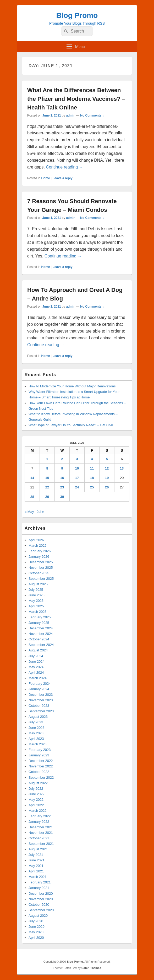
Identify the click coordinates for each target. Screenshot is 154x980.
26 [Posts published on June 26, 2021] (107, 487)
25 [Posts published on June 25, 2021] (92, 487)
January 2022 (39, 822)
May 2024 (36, 667)
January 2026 (39, 557)
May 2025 (36, 601)
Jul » (40, 512)
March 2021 (38, 877)
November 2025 (41, 568)
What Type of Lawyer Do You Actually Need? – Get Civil (71, 425)
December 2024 (41, 628)
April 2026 (36, 540)
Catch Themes (91, 968)
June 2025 (37, 595)
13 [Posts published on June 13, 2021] (122, 468)
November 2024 (41, 634)
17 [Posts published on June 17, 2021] (77, 478)
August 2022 (38, 783)
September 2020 (41, 910)
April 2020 (36, 938)
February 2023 (40, 750)
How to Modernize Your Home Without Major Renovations (72, 386)
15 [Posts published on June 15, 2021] (47, 478)
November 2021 (41, 833)
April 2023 (36, 739)
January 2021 (39, 888)
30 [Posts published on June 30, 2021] (62, 497)
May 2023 (36, 733)
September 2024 (41, 645)
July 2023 (36, 722)
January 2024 (39, 689)
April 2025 (36, 606)
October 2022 (39, 772)
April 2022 (36, 805)
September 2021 (41, 844)
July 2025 (36, 590)
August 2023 (38, 717)
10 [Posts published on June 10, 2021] (77, 468)
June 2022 (37, 794)
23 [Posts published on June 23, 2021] (62, 487)
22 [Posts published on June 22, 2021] (47, 487)
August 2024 (38, 650)
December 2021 (41, 827)
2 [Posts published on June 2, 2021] (62, 459)
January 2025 (39, 623)
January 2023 (39, 755)
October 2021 (39, 838)
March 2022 (38, 811)
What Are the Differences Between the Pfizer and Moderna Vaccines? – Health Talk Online (76, 99)
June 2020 (37, 927)
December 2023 (41, 695)
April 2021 (36, 871)
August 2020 (38, 916)
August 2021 (38, 849)
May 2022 (36, 800)
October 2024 (39, 639)
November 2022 (41, 766)
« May (29, 512)
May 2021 (36, 866)
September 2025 (41, 579)
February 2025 (40, 617)
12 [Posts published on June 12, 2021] (107, 468)
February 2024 (40, 684)
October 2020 (39, 905)
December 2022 (41, 761)
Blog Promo (77, 15)
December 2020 (41, 894)
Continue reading (64, 167)
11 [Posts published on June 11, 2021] (92, 468)
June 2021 (37, 860)
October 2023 (39, 706)
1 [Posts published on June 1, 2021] (47, 459)
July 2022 (36, 789)
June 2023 (37, 728)
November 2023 (41, 700)
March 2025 (38, 612)
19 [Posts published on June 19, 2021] (107, 478)
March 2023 (38, 744)
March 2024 (38, 678)
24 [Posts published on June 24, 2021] (77, 487)
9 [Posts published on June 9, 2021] (62, 468)
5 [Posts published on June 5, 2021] (107, 459)
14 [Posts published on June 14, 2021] (32, 478)
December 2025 (41, 562)
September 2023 (41, 711)
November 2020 (41, 899)
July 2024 (36, 656)
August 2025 (38, 584)
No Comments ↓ (92, 115)
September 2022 (41, 778)
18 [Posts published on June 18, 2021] (92, 478)
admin (71, 115)
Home (45, 178)
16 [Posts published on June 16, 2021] (62, 478)
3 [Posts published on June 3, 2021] (77, 459)
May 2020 (36, 932)
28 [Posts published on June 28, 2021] (32, 497)
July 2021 (36, 855)
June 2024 (37, 662)
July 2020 (36, 921)
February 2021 (40, 882)
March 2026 (38, 546)
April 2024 (36, 673)
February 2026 (40, 551)
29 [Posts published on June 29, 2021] (47, 497)
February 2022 (40, 816)
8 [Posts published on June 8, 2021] (47, 468)
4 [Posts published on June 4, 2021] (92, 459)
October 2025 (39, 573)
